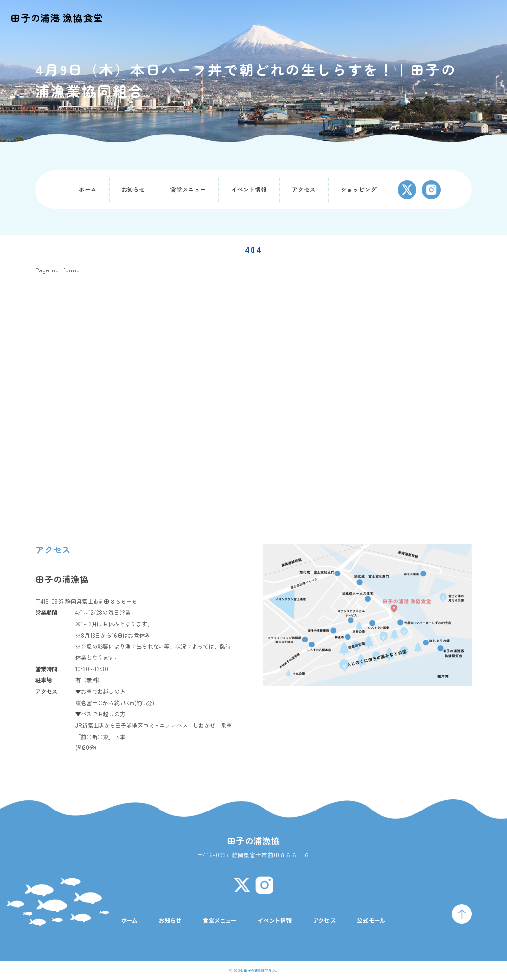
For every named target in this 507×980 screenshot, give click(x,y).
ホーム (88, 189)
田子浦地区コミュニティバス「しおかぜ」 (168, 725)
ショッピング (359, 189)
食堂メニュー (188, 189)
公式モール (372, 920)
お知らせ (134, 189)
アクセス (304, 189)
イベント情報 (249, 189)
